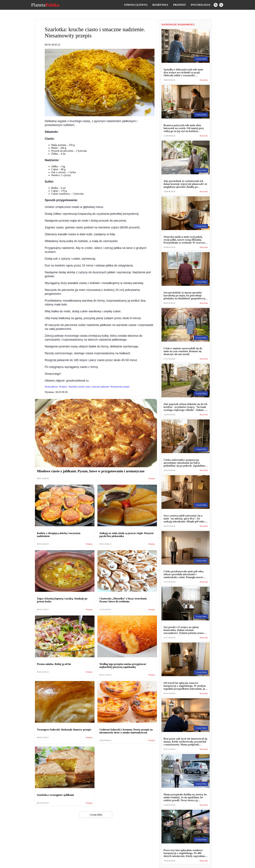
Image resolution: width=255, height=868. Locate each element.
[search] (221, 5)
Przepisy (179, 5)
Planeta (45, 5)
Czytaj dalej (96, 815)
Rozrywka (160, 5)
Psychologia (201, 5)
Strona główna (136, 5)
